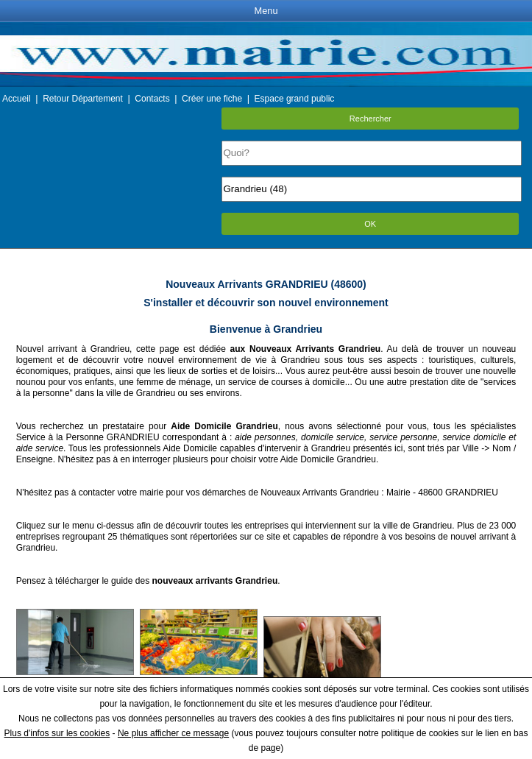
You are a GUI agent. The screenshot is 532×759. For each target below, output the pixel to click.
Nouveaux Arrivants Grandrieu (320, 493)
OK (370, 224)
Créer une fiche (212, 99)
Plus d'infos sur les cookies (57, 733)
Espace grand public (295, 99)
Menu (266, 11)
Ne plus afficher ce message (173, 733)
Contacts (152, 99)
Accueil (17, 99)
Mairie (398, 493)
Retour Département (83, 99)
